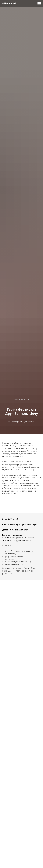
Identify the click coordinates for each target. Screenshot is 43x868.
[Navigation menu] (39, 3)
